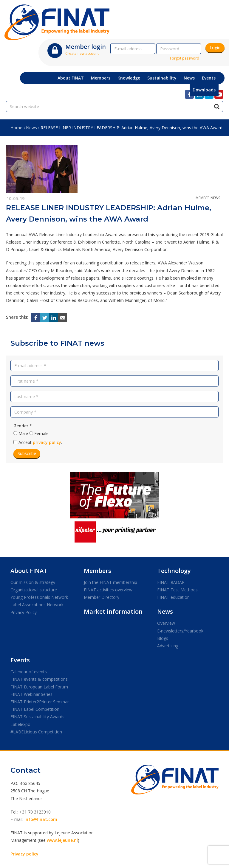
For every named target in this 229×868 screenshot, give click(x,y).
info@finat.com (41, 819)
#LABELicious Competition (36, 732)
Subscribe (27, 453)
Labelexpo (20, 724)
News (31, 128)
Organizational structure (34, 590)
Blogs (163, 638)
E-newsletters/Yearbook (180, 631)
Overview (166, 623)
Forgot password (185, 58)
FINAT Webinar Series (31, 694)
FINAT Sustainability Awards (37, 717)
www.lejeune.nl (62, 840)
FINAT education (173, 597)
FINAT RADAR (171, 582)
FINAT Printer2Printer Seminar (40, 702)
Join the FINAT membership (110, 582)
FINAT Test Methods (177, 590)
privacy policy (47, 442)
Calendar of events (29, 672)
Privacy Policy (24, 612)
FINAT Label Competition (35, 709)
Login (215, 47)
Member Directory (102, 597)
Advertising (168, 646)
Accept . (40, 442)
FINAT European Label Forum (39, 687)
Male (23, 433)
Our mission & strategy (33, 582)
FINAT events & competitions (39, 679)
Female (41, 433)
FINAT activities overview (108, 590)
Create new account (82, 53)
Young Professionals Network (39, 597)
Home (16, 128)
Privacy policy (24, 854)
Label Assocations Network (37, 605)
